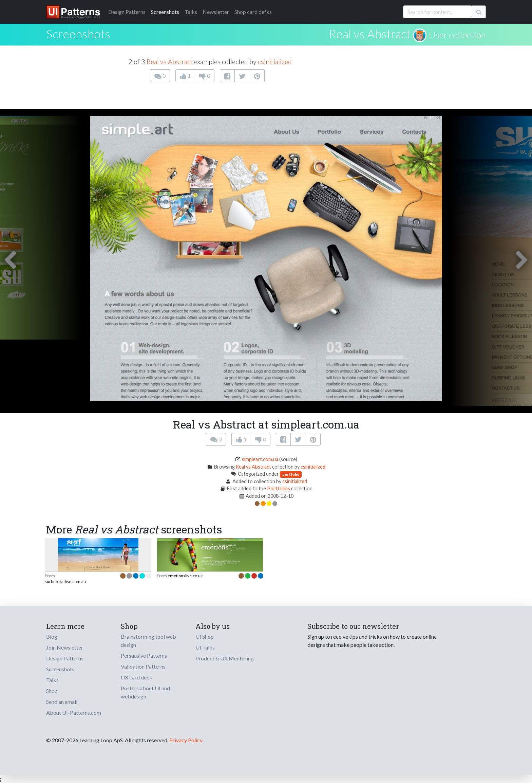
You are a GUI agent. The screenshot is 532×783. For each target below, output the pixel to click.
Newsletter (216, 12)
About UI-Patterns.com (74, 713)
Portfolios (279, 488)
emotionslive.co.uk (185, 576)
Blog (52, 636)
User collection (457, 35)
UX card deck (137, 677)
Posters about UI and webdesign (145, 692)
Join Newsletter (65, 647)
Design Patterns (65, 658)
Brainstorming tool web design (148, 641)
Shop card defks (253, 12)
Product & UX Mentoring (225, 658)
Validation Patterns (143, 666)
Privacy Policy (186, 740)
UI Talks (205, 647)
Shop (52, 691)
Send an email (62, 702)
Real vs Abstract (370, 34)
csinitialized (275, 61)
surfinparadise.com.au (65, 581)
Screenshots (165, 12)
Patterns (127, 12)
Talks (191, 12)
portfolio (291, 474)
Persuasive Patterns (144, 655)
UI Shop (205, 636)
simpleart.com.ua (260, 459)
